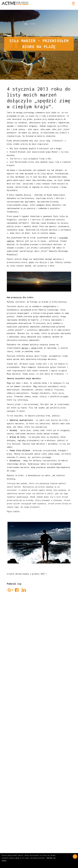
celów (34, 348)
